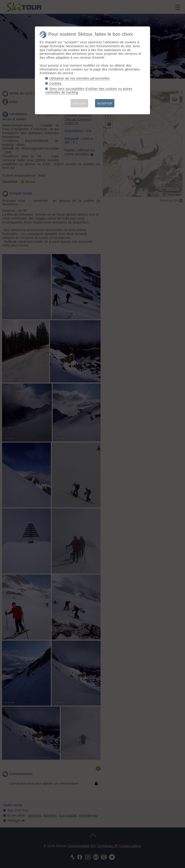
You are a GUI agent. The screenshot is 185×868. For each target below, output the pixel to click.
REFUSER (79, 103)
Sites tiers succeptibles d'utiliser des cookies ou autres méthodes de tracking (89, 91)
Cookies (55, 83)
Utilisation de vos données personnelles (79, 78)
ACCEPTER (105, 103)
